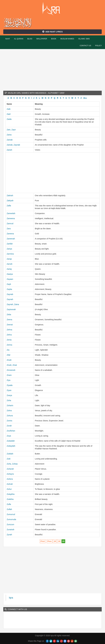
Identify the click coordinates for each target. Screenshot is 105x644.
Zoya (9, 436)
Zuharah (10, 469)
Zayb (9, 284)
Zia (8, 350)
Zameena (11, 218)
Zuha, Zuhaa (12, 464)
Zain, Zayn (11, 130)
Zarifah (10, 244)
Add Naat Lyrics (52, 32)
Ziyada (10, 385)
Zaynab (10, 294)
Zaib (9, 109)
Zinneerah (11, 370)
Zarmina (10, 254)
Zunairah (10, 530)
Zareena (10, 234)
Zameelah (11, 213)
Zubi (9, 459)
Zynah (9, 535)
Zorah (9, 426)
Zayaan (10, 279)
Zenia (9, 340)
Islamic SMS (84, 39)
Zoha (9, 400)
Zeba (9, 314)
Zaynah (10, 299)
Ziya (8, 380)
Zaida (9, 119)
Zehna (9, 330)
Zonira (9, 421)
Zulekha (10, 499)
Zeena (9, 320)
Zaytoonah (11, 309)
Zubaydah (11, 446)
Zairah (9, 150)
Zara (9, 229)
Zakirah (10, 195)
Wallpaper (42, 39)
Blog (30, 39)
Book (54, 39)
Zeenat (10, 325)
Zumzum (10, 524)
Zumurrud (11, 514)
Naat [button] (8, 39)
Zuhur (9, 489)
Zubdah (10, 454)
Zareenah (11, 239)
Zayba (9, 289)
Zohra (9, 411)
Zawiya (10, 274)
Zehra (9, 335)
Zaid (9, 114)
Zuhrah (10, 484)
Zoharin (10, 405)
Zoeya (9, 395)
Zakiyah (10, 201)
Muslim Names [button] (67, 39)
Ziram (9, 375)
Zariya (9, 249)
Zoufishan (11, 431)
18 (55, 541)
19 (59, 541)
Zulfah (9, 509)
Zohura (10, 416)
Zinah (9, 360)
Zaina (9, 135)
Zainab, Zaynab (13, 145)
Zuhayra (10, 474)
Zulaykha (11, 494)
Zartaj (9, 269)
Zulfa (9, 504)
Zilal (8, 355)
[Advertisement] (52, 70)
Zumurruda (11, 519)
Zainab (10, 140)
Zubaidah (11, 441)
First (43, 541)
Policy (98, 46)
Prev (49, 541)
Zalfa (9, 206)
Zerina (9, 345)
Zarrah (10, 264)
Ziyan (9, 390)
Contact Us (85, 46)
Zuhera (10, 479)
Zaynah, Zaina (13, 304)
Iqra (53, 9)
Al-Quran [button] (19, 39)
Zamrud (10, 224)
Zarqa (9, 259)
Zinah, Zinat (12, 365)
